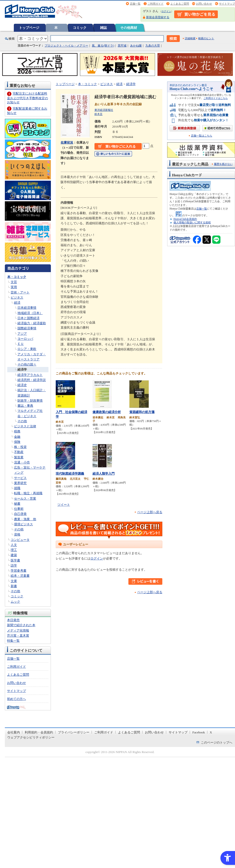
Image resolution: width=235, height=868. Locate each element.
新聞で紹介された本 (21, 625)
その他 (22, 421)
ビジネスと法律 (25, 426)
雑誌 (103, 28)
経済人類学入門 (104, 474)
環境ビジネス (23, 524)
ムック (15, 602)
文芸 (14, 282)
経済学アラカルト (30, 375)
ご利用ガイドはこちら (216, 98)
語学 (14, 565)
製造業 (19, 457)
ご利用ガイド (156, 4)
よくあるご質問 (180, 4)
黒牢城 (122, 46)
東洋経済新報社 (104, 110)
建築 (14, 555)
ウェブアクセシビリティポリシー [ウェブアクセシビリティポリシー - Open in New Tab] (31, 737)
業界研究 (20, 483)
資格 (17, 534)
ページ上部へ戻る (150, 512)
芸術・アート (20, 292)
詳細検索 (190, 38)
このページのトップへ (217, 742)
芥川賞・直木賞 (18, 636)
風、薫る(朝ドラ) (103, 46)
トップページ (29, 28)
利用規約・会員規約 (39, 732)
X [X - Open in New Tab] (211, 732)
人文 (14, 545)
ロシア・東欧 (27, 349)
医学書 (15, 560)
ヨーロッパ (25, 339)
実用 (14, 287)
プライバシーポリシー (74, 732)
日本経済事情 (27, 308)
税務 (17, 431)
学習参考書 (19, 571)
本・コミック (17, 277)
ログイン (166, 11)
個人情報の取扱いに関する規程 (192, 222)
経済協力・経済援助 (32, 323)
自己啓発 (20, 514)
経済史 (22, 385)
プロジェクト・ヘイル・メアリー (66, 46)
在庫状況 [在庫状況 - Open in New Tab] (67, 142)
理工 (14, 550)
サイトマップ (227, 4)
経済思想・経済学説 (32, 380)
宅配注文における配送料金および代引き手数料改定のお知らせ (27, 98)
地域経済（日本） (30, 313)
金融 (17, 437)
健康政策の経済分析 (107, 412)
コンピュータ (20, 540)
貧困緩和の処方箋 (142, 412)
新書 (14, 586)
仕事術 (19, 509)
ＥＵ (21, 344)
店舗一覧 (135, 4)
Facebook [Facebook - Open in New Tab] (199, 732)
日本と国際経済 (28, 318)
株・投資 (20, 447)
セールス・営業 (25, 499)
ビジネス (17, 297)
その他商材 (129, 28)
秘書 (17, 504)
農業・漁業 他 (25, 519)
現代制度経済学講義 (70, 474)
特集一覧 (13, 641)
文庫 (14, 581)
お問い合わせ (204, 4)
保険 (17, 442)
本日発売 (13, 620)
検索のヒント (206, 38)
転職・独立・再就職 (28, 493)
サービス (20, 478)
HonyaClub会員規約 (185, 219)
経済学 (22, 369)
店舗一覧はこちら (202, 136)
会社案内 (14, 732)
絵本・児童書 (20, 576)
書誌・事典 (25, 406)
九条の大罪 (153, 46)
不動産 (19, 452)
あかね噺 (136, 46)
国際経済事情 (27, 328)
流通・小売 (22, 462)
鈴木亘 (98, 114)
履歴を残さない (223, 164)
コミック (80, 28)
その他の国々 (27, 364)
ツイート (64, 505)
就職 (17, 488)
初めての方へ (16, 699)
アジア (22, 334)
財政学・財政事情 (30, 401)
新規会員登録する (158, 17)
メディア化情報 (18, 630)
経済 (17, 303)
